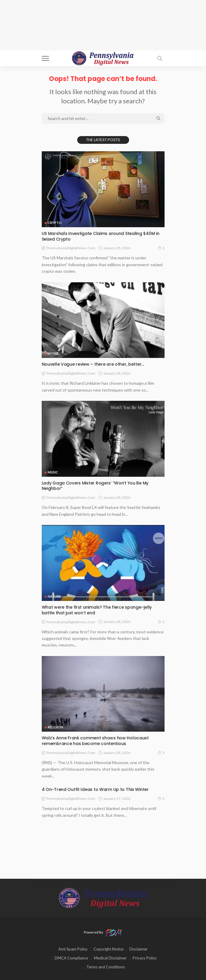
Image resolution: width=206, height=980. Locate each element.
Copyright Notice (109, 949)
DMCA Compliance (71, 958)
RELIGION (55, 727)
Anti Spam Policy (73, 949)
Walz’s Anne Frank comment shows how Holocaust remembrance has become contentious (95, 741)
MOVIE (53, 353)
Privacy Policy (145, 958)
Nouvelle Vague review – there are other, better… (93, 364)
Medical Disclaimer (110, 958)
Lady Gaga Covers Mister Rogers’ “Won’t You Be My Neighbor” (95, 486)
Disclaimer (138, 949)
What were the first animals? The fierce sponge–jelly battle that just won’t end (97, 610)
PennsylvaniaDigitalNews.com (71, 248)
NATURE (54, 596)
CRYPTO (55, 223)
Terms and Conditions (106, 967)
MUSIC (53, 472)
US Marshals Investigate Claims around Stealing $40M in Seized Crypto (101, 236)
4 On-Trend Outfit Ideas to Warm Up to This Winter (95, 789)
